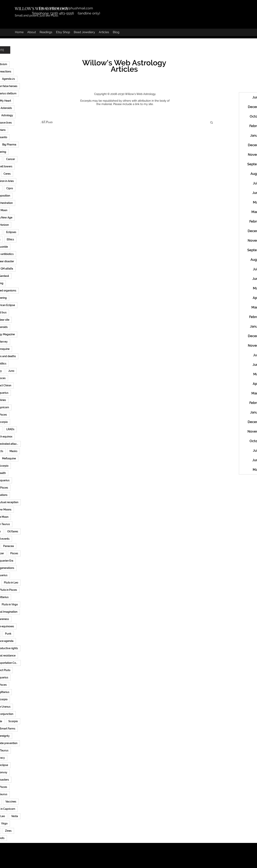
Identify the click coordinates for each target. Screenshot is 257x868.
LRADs (10, 429)
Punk (8, 634)
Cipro (10, 188)
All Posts (47, 122)
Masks (13, 451)
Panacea (8, 546)
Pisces (14, 553)
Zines (8, 831)
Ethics (10, 239)
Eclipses (11, 232)
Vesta (15, 816)
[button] (212, 123)
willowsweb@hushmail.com (71, 8)
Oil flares (13, 531)
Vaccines (11, 802)
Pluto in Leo (11, 583)
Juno (11, 371)
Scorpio (13, 721)
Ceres (7, 174)
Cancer (11, 159)
